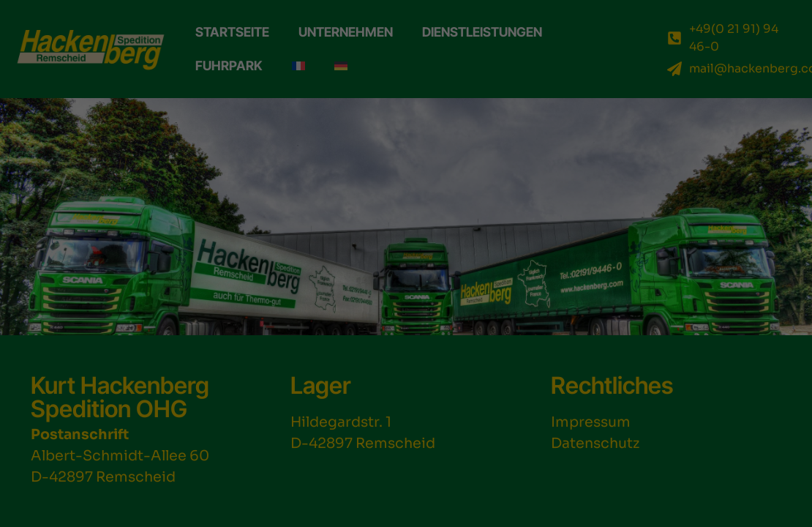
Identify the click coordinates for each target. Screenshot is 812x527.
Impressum (781, 508)
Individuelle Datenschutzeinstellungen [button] (719, 469)
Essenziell (142, 475)
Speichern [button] (711, 362)
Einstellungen (475, 442)
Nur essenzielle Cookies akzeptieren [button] (711, 411)
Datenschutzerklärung (208, 442)
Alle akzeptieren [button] (710, 318)
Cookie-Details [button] (646, 508)
